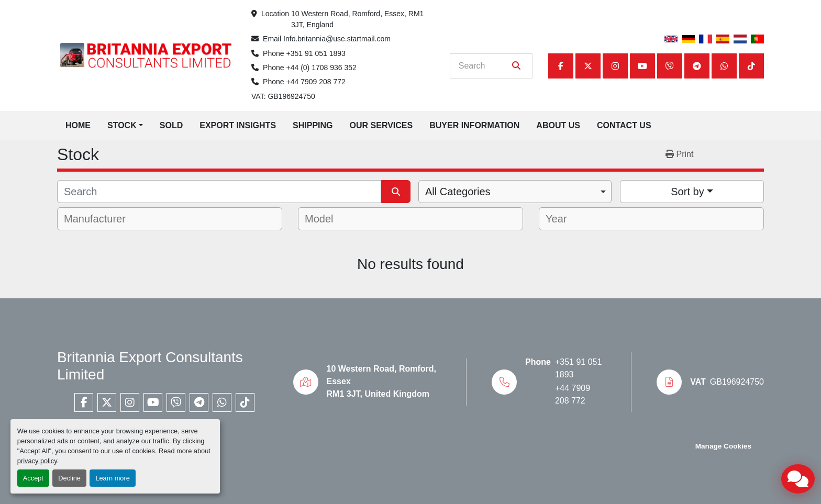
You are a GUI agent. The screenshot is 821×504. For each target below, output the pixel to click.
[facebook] (561, 66)
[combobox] (515, 192)
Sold (171, 125)
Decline (69, 478)
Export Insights (238, 125)
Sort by (687, 192)
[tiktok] (751, 66)
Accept (33, 478)
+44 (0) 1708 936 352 (321, 68)
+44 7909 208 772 (316, 82)
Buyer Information (474, 125)
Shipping (313, 125)
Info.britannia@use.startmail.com (337, 39)
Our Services (381, 125)
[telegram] (697, 66)
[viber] (670, 66)
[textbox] (102, 219)
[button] (125, 126)
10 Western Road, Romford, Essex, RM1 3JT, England (358, 19)
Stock (122, 125)
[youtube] (642, 66)
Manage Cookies (723, 446)
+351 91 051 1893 (316, 53)
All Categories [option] (458, 192)
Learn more (112, 478)
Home (78, 125)
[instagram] (615, 66)
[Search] (484, 66)
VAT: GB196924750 (283, 96)
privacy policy (37, 461)
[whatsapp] (724, 66)
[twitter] (588, 66)
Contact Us (624, 125)
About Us (558, 125)
